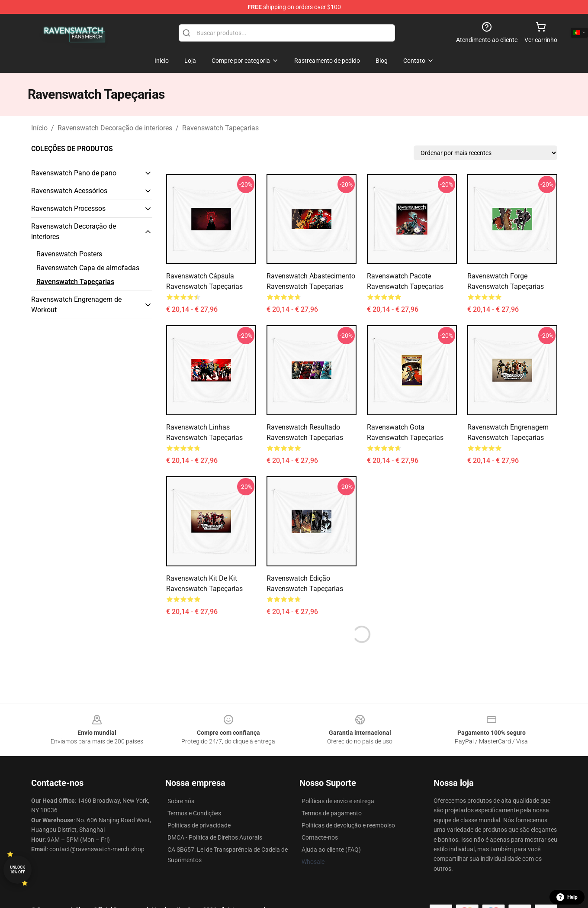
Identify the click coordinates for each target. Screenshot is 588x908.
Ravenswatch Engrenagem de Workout (76, 305)
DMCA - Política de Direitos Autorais (215, 837)
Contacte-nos (320, 837)
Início (39, 128)
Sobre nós (181, 801)
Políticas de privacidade (199, 825)
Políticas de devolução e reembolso (348, 825)
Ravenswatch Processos (68, 208)
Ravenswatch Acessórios (69, 191)
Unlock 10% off (18, 870)
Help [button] (567, 897)
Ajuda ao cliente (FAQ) (331, 850)
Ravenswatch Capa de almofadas (88, 268)
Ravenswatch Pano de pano (74, 173)
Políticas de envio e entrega (338, 801)
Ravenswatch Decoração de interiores (115, 128)
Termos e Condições (194, 813)
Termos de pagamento (332, 813)
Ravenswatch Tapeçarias (220, 128)
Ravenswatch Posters (69, 254)
